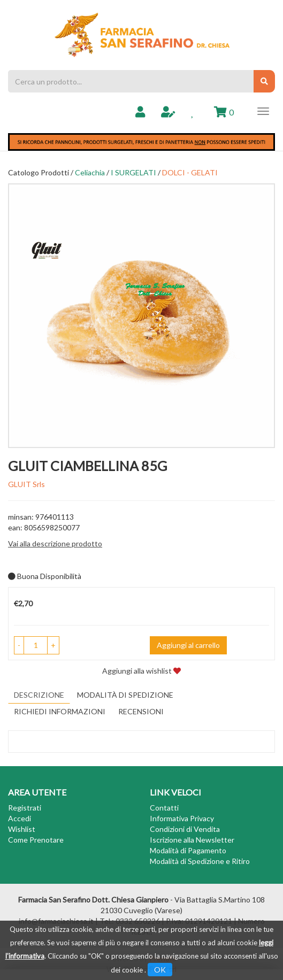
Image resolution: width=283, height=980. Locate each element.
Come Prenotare (36, 840)
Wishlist (22, 829)
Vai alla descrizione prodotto (55, 543)
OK (160, 970)
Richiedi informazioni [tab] (60, 711)
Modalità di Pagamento (188, 850)
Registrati (25, 808)
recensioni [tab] (141, 711)
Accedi (20, 818)
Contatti (164, 808)
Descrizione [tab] (39, 695)
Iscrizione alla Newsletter (192, 840)
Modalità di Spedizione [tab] (125, 695)
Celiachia (90, 172)
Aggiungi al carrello (188, 645)
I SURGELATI (133, 172)
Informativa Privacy (182, 818)
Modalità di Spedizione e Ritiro (200, 861)
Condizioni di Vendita (185, 829)
